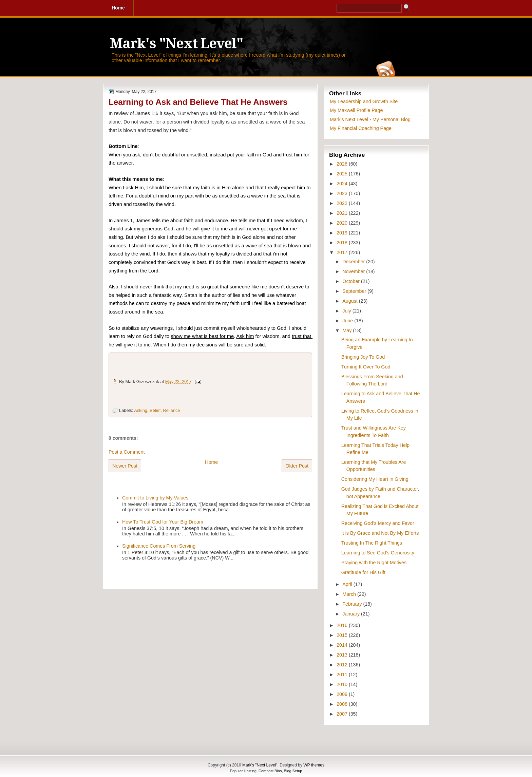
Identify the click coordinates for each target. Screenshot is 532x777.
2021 (343, 213)
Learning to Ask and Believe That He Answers (198, 102)
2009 (343, 694)
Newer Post (125, 466)
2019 (343, 233)
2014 (343, 645)
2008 (343, 704)
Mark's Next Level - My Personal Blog (370, 119)
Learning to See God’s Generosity (378, 553)
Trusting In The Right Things (372, 543)
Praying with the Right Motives (374, 563)
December (354, 262)
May (348, 330)
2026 (343, 164)
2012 (343, 665)
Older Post (297, 466)
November (354, 271)
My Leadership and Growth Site (364, 101)
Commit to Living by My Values (155, 498)
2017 (343, 252)
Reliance (171, 410)
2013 (343, 655)
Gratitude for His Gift (363, 572)
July (347, 311)
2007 (343, 714)
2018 (343, 243)
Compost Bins (270, 771)
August (350, 301)
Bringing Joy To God (363, 357)
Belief (155, 410)
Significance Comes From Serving (159, 546)
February (353, 604)
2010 (343, 684)
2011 (343, 675)
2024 (343, 184)
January (352, 614)
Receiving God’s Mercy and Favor (378, 523)
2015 (343, 635)
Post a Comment (127, 452)
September (355, 291)
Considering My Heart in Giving (375, 479)
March (350, 594)
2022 (343, 203)
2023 (343, 193)
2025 (343, 174)
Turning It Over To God (366, 367)
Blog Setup (293, 771)
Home (211, 462)
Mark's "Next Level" (176, 44)
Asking (141, 410)
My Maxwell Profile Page (356, 110)
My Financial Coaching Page (361, 128)
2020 (343, 223)
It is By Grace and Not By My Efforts (380, 533)
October (352, 281)
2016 (343, 625)
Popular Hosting (243, 771)
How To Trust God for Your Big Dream (163, 522)
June (348, 321)
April (348, 584)
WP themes (314, 765)
